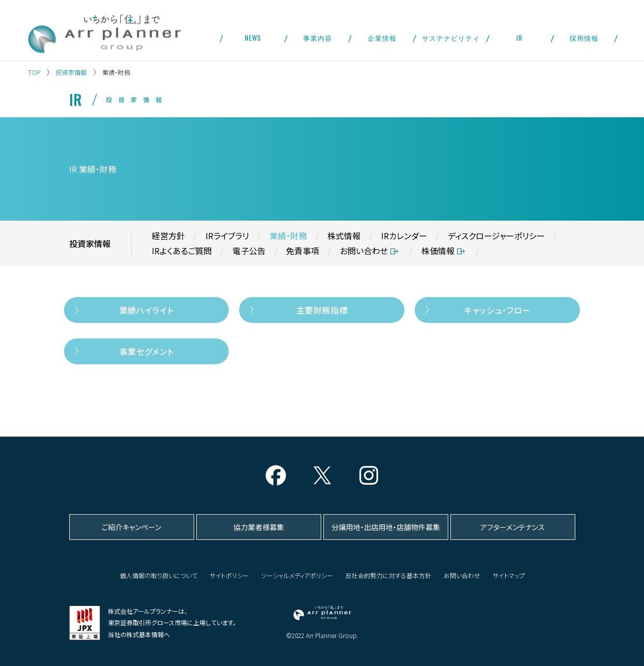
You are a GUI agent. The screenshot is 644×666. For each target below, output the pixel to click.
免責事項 (303, 251)
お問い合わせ (364, 251)
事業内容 (318, 38)
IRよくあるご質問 (182, 251)
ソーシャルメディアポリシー (297, 575)
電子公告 (249, 251)
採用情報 (584, 38)
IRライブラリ (227, 236)
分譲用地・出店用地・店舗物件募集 (386, 527)
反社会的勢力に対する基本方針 (388, 575)
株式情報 (344, 236)
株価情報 (438, 251)
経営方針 (168, 236)
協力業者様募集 (259, 527)
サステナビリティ (451, 38)
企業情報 (382, 38)
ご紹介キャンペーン (131, 527)
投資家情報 (71, 72)
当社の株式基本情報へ (139, 634)
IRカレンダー (404, 236)
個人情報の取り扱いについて (159, 575)
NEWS (253, 38)
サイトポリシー (229, 575)
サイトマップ (509, 575)
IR (520, 38)
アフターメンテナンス (513, 527)
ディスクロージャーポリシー (496, 236)
